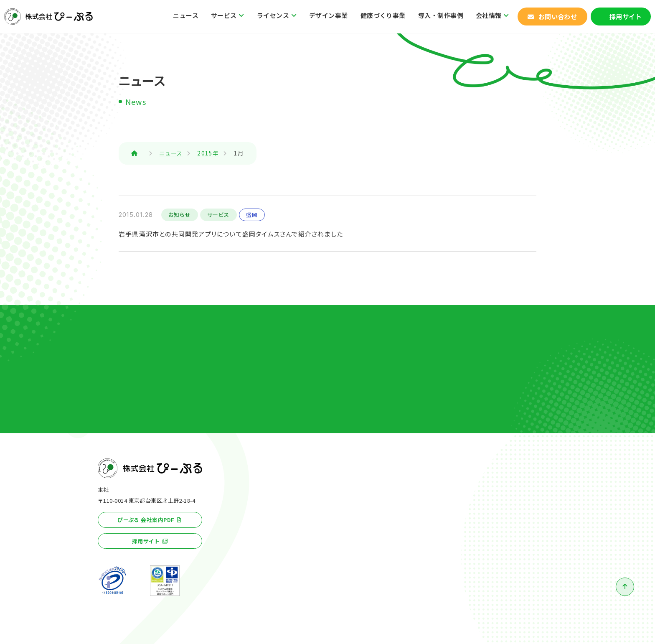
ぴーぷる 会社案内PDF (146, 520)
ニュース (186, 15)
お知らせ (180, 215)
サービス (224, 15)
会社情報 (489, 15)
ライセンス (273, 15)
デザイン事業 (329, 15)
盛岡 (252, 215)
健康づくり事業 (383, 15)
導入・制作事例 (441, 15)
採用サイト (626, 17)
